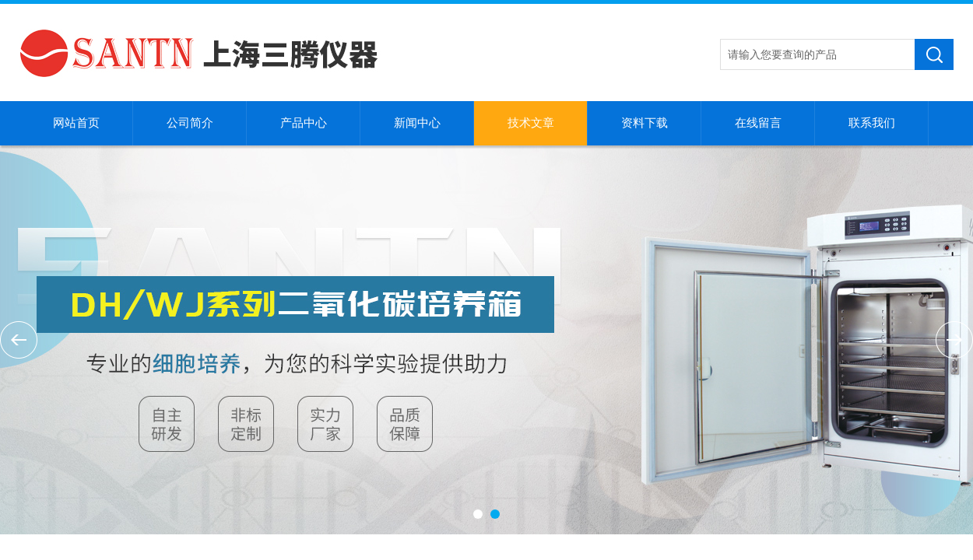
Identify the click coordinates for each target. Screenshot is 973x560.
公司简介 (190, 123)
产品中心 (304, 123)
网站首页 (76, 123)
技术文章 (531, 123)
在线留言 (758, 123)
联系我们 (872, 123)
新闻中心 (417, 123)
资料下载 (645, 123)
